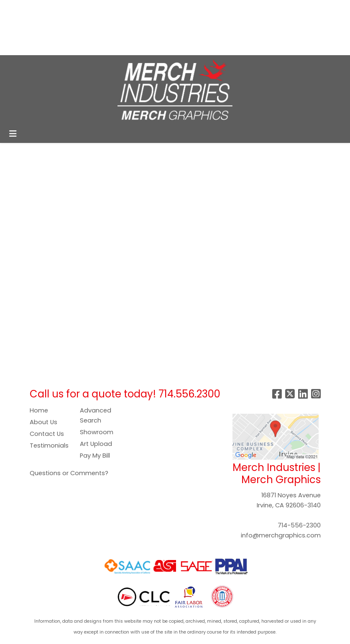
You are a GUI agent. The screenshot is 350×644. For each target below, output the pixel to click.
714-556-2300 (299, 525)
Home (39, 410)
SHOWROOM (118, 27)
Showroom (97, 432)
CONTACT (24, 46)
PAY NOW (42, 27)
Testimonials (49, 445)
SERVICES (78, 9)
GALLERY (77, 27)
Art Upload (96, 444)
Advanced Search (96, 415)
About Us (43, 422)
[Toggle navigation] (13, 134)
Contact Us (47, 434)
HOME (18, 9)
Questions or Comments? (69, 473)
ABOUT (45, 9)
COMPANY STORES (129, 9)
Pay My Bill (95, 456)
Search (212, 9)
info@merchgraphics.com (281, 535)
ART (14, 27)
